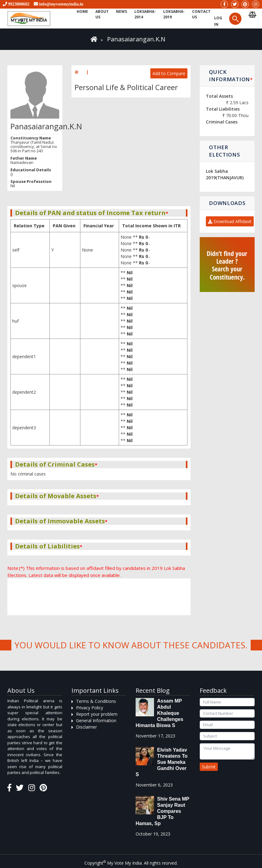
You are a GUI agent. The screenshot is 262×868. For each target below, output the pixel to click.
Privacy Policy (90, 708)
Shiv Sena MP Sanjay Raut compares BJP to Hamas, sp (162, 811)
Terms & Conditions (96, 701)
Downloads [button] (227, 203)
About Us (102, 14)
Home (82, 11)
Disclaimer (87, 727)
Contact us (201, 14)
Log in (218, 21)
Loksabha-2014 (145, 14)
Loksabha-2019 (174, 14)
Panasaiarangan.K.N (136, 39)
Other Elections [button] (224, 151)
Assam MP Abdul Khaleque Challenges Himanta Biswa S (159, 713)
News (121, 11)
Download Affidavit (230, 221)
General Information (96, 720)
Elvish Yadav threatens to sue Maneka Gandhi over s (162, 762)
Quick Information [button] (231, 76)
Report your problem (97, 714)
